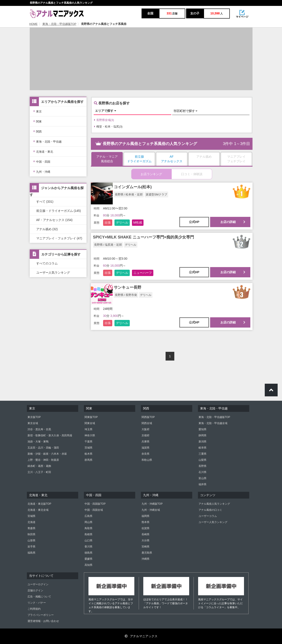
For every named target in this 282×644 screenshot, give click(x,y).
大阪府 (145, 429)
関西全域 (147, 423)
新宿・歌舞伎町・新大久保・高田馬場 (50, 435)
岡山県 (88, 522)
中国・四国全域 (94, 510)
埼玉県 (88, 429)
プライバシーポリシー (41, 615)
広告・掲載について (39, 597)
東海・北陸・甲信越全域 (213, 423)
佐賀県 (145, 528)
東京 (37, 111)
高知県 (88, 565)
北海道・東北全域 (38, 510)
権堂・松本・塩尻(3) (108, 127)
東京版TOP (34, 417)
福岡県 (145, 516)
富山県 (202, 478)
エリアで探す (106, 111)
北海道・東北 (43, 151)
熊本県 (145, 522)
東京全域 (33, 423)
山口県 (88, 540)
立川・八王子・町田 (39, 472)
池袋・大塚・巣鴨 (38, 442)
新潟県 (202, 442)
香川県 (88, 547)
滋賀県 (145, 448)
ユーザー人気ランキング (53, 273)
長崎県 (145, 534)
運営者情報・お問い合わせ (43, 621)
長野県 (202, 466)
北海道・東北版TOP (39, 504)
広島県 (88, 516)
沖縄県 (145, 559)
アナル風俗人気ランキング (214, 504)
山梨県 (202, 460)
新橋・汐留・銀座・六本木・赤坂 (47, 454)
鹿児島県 (147, 553)
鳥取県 (88, 528)
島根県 (88, 534)
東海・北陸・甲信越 (47, 141)
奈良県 (145, 454)
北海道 (31, 522)
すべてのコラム (47, 263)
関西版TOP (148, 417)
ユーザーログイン (38, 584)
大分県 (145, 540)
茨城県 (88, 448)
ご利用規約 (34, 609)
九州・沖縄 (42, 171)
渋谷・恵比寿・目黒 (39, 429)
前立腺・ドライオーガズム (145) (59, 211)
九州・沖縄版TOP (152, 504)
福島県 (31, 553)
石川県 (202, 472)
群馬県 (88, 460)
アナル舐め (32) (47, 229)
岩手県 (31, 547)
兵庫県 (145, 442)
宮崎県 (145, 547)
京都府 (145, 435)
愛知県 (202, 429)
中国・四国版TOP (95, 504)
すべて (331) (45, 202)
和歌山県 (147, 460)
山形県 (31, 540)
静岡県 (202, 435)
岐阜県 (202, 448)
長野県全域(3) (104, 120)
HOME (33, 24)
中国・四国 (42, 161)
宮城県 (31, 516)
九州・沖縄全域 (151, 510)
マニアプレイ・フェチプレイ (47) (59, 238)
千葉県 (88, 442)
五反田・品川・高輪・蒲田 (43, 448)
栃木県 (88, 454)
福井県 (202, 484)
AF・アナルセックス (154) (54, 220)
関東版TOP (91, 417)
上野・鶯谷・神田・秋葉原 (43, 460)
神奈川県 (90, 435)
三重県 (202, 454)
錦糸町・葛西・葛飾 (39, 466)
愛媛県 (88, 559)
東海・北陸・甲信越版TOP (59, 24)
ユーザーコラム (208, 516)
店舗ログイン (35, 590)
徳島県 (88, 553)
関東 (37, 121)
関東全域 (90, 423)
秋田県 (31, 534)
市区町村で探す (186, 111)
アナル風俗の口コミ (210, 510)
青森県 (31, 528)
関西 (37, 131)
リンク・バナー (37, 603)
